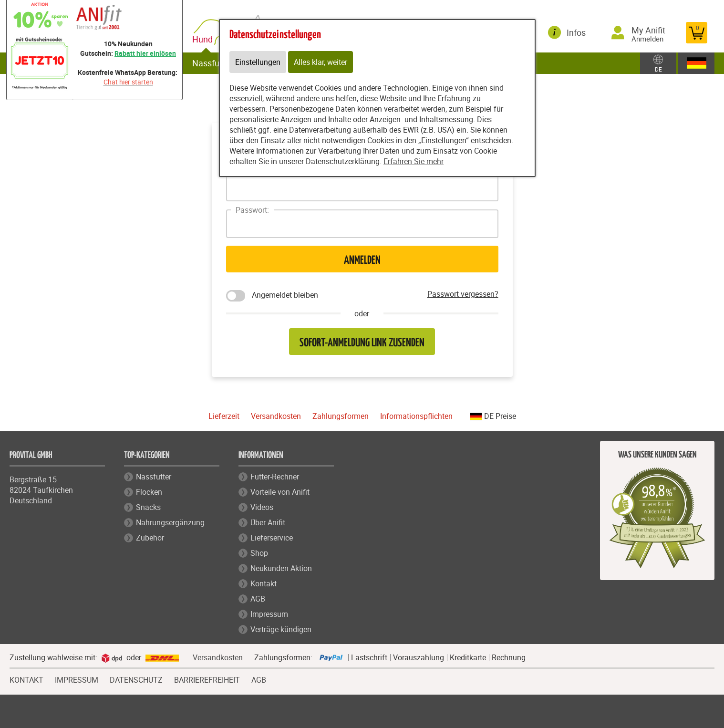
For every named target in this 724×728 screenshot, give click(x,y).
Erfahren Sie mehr (414, 161)
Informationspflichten (416, 416)
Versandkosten (276, 416)
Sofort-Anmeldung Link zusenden (362, 343)
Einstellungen (258, 62)
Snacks (148, 507)
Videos (262, 507)
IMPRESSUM (77, 679)
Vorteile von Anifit (280, 492)
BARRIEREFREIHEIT (207, 679)
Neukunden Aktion (281, 568)
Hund (204, 39)
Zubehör (150, 538)
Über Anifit (268, 522)
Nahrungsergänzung (170, 522)
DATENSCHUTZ (136, 679)
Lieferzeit (224, 416)
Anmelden (362, 261)
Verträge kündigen (281, 629)
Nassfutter (212, 63)
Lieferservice (272, 538)
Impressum (269, 614)
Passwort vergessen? (463, 294)
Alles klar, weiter (321, 62)
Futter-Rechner (275, 477)
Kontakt (264, 583)
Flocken (149, 492)
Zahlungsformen (341, 416)
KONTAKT (26, 679)
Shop (259, 553)
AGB (258, 599)
